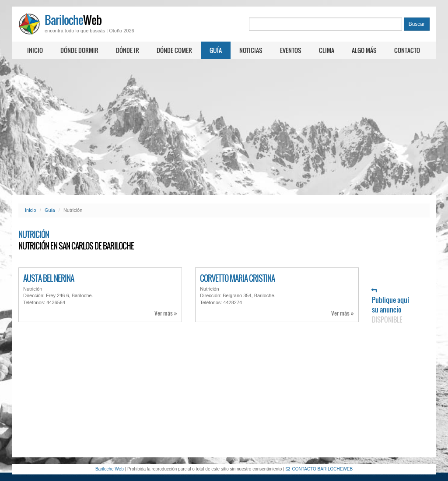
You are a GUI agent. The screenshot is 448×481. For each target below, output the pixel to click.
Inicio (35, 50)
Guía (216, 50)
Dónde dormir (79, 50)
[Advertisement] (224, 127)
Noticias (251, 50)
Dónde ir (128, 50)
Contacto (407, 50)
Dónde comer (174, 50)
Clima (327, 50)
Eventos (291, 50)
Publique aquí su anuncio (390, 306)
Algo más (364, 50)
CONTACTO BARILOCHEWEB (319, 469)
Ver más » (166, 313)
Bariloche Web (110, 469)
